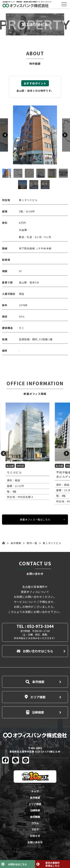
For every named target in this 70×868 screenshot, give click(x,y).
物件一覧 (32, 543)
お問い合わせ (35, 842)
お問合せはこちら (18, 864)
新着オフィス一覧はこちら (35, 519)
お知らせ (35, 836)
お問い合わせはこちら (35, 651)
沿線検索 (35, 712)
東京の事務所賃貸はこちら (52, 864)
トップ (35, 791)
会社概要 (35, 817)
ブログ (35, 829)
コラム (35, 823)
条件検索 (16, 543)
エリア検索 (35, 697)
